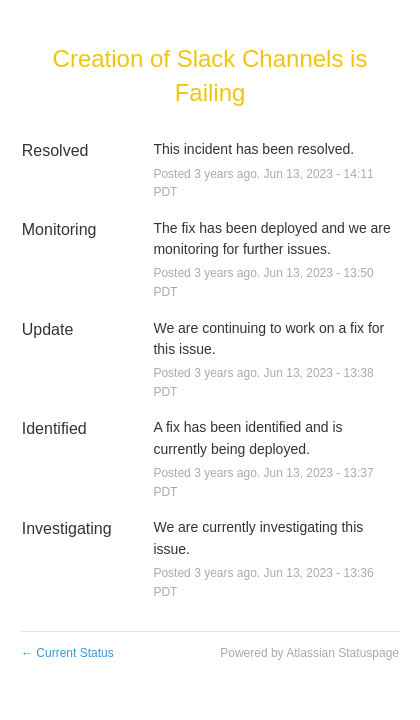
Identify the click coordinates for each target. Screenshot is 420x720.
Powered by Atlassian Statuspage (309, 653)
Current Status (67, 653)
